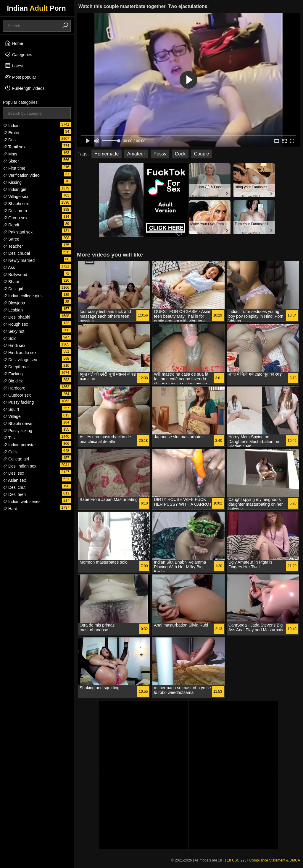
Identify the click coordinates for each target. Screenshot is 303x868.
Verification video (21, 175)
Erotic (11, 133)
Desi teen (14, 494)
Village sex (16, 197)
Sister (11, 161)
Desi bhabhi (17, 317)
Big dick (13, 381)
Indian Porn (36, 8)
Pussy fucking (18, 402)
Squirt (11, 409)
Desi (10, 140)
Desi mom (15, 211)
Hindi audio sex (20, 353)
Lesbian (13, 310)
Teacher (13, 246)
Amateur (136, 154)
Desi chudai (16, 253)
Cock (10, 452)
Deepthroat (16, 367)
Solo (10, 338)
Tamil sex (14, 147)
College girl (16, 459)
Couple (202, 154)
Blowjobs (14, 303)
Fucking (13, 374)
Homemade (107, 154)
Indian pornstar (19, 445)
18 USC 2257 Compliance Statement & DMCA (263, 860)
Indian (11, 126)
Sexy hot (14, 331)
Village (12, 416)
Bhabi (11, 282)
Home (14, 43)
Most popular (20, 77)
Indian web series (22, 502)
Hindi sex (14, 345)
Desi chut (14, 487)
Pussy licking (18, 431)
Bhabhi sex (16, 204)
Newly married (19, 260)
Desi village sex (20, 360)
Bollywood (15, 275)
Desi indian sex (20, 466)
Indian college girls (23, 296)
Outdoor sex (17, 395)
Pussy (160, 154)
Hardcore (14, 388)
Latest (14, 66)
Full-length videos (25, 88)
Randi (11, 225)
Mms (10, 154)
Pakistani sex (18, 232)
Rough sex (16, 324)
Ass (9, 267)
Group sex (15, 218)
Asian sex (14, 480)
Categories (18, 54)
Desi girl (13, 289)
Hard (10, 509)
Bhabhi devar (18, 424)
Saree (11, 239)
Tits (9, 438)
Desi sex (14, 473)
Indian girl (15, 189)
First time (14, 168)
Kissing (12, 182)
